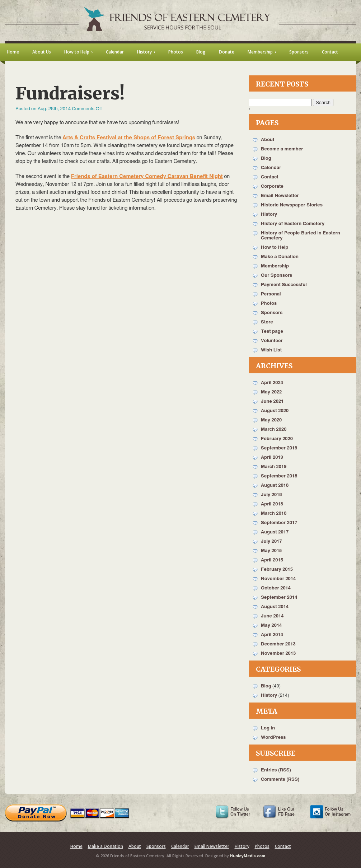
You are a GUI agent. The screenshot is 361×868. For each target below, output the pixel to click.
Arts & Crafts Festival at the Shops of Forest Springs (129, 138)
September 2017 (279, 523)
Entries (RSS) (276, 770)
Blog (266, 158)
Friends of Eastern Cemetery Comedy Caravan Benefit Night (147, 176)
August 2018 (275, 486)
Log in (268, 728)
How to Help (275, 248)
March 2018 (274, 514)
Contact (270, 177)
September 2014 (279, 598)
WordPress (273, 738)
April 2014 (272, 635)
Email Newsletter (280, 196)
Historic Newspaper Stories (292, 205)
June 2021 (272, 402)
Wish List (271, 350)
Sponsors (272, 313)
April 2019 (272, 458)
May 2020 (271, 420)
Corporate (272, 186)
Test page (272, 332)
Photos (269, 304)
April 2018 (272, 504)
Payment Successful (284, 285)
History (269, 214)
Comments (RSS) (280, 780)
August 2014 (275, 607)
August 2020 (275, 411)
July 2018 (271, 495)
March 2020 (274, 430)
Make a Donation (280, 257)
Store (267, 322)
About (268, 140)
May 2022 (271, 392)
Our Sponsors (276, 276)
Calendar (271, 168)
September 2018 (279, 476)
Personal (271, 294)
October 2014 (276, 588)
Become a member (282, 149)
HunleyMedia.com (248, 856)
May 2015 (271, 551)
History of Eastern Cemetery (293, 224)
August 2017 (275, 532)
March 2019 (274, 467)
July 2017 (271, 542)
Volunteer (272, 341)
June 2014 (272, 616)
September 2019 (279, 448)
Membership (275, 266)
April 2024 (272, 383)
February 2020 (277, 439)
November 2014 (278, 579)
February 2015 (277, 570)
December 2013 (278, 644)
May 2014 (271, 626)
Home (76, 846)
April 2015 (272, 560)
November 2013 (278, 654)
